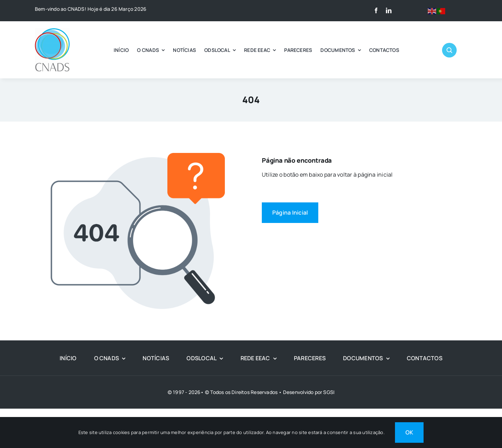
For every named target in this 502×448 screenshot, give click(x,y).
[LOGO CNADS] (52, 31)
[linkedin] (389, 10)
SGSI (329, 392)
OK (409, 432)
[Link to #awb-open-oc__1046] (449, 50)
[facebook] (376, 10)
